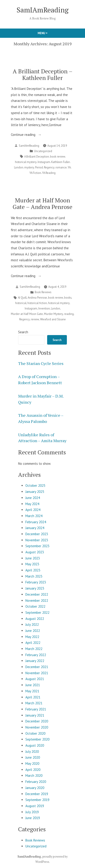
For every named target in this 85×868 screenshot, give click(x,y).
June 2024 (33, 498)
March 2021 (34, 703)
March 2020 (34, 776)
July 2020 (32, 752)
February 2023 (36, 582)
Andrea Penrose (37, 297)
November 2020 (37, 727)
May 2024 (32, 504)
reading (69, 314)
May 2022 (32, 637)
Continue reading (31, 135)
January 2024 (35, 528)
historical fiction (37, 303)
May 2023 (32, 564)
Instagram (44, 162)
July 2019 (32, 812)
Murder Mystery (53, 314)
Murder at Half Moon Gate (27, 314)
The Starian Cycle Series (41, 363)
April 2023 (33, 570)
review (35, 319)
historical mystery (26, 162)
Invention (44, 308)
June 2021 (33, 685)
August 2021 (35, 679)
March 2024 (34, 516)
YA (69, 167)
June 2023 (33, 558)
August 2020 (35, 745)
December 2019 (37, 794)
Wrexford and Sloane (53, 319)
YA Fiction (35, 173)
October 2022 (35, 606)
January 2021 (35, 715)
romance (61, 167)
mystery (29, 167)
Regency (49, 167)
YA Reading (49, 173)
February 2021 (36, 709)
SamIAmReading (43, 10)
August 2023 (35, 552)
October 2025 (35, 486)
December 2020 (37, 721)
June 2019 (33, 818)
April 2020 (33, 770)
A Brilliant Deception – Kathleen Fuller (43, 74)
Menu (50, 33)
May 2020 (32, 764)
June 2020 (33, 757)
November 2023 (37, 540)
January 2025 (35, 492)
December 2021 (37, 667)
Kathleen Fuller (61, 162)
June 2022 (33, 631)
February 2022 (36, 655)
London (19, 167)
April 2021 (33, 697)
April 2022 (33, 643)
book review (58, 156)
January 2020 (35, 788)
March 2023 (34, 576)
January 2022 (35, 661)
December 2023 (37, 534)
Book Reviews (43, 292)
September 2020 (37, 739)
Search (23, 332)
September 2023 (37, 546)
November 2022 (37, 601)
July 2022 (32, 625)
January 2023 (35, 588)
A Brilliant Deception (37, 156)
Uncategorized (43, 151)
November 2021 (37, 673)
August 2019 (35, 806)
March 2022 (34, 649)
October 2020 (35, 733)
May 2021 (32, 691)
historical (21, 303)
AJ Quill (22, 297)
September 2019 (37, 800)
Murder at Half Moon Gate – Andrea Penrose (42, 203)
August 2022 (35, 619)
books (68, 297)
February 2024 (36, 522)
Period (39, 167)
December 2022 (37, 594)
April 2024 (33, 510)
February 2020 (36, 782)
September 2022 (37, 613)
